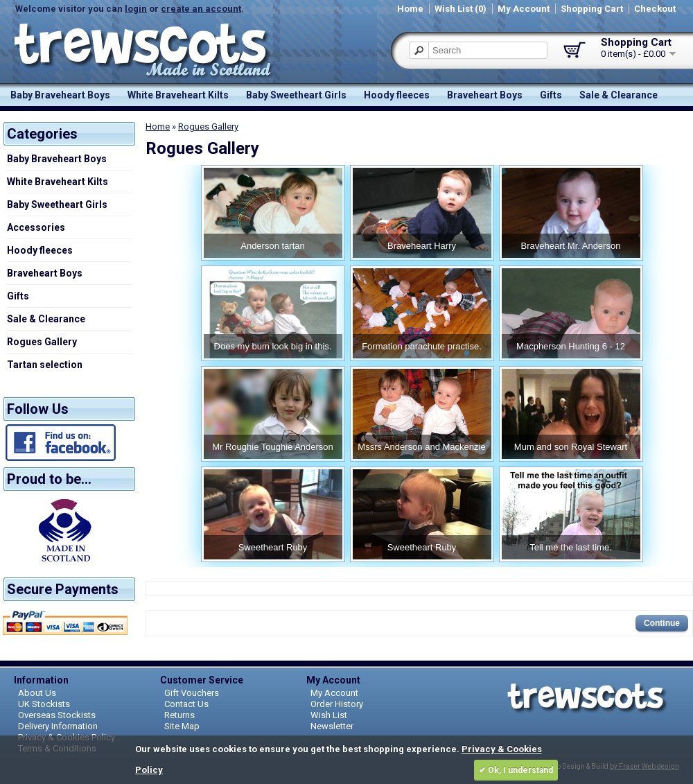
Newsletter (332, 726)
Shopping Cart (592, 9)
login (136, 9)
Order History (337, 704)
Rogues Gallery (42, 342)
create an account (201, 9)
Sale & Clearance (619, 95)
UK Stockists (44, 704)
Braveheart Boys (485, 95)
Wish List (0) (460, 9)
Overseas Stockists (57, 715)
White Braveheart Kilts (178, 95)
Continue (662, 623)
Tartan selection (45, 365)
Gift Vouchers (192, 693)
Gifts (551, 95)
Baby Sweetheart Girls (296, 95)
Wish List (329, 715)
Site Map (182, 726)
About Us (37, 693)
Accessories (36, 227)
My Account (524, 9)
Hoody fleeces (397, 95)
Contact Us (186, 704)
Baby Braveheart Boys (60, 95)
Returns (179, 715)
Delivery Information (58, 726)
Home (410, 9)
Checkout (655, 9)
